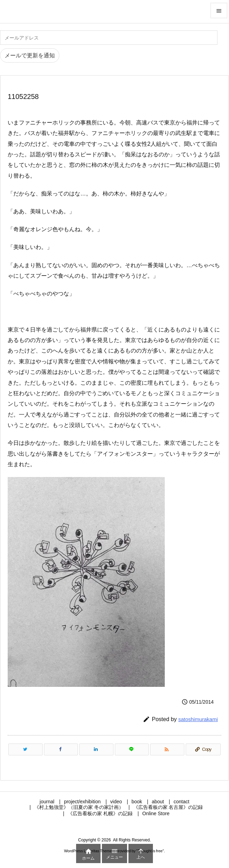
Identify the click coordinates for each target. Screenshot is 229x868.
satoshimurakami (198, 719)
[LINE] (132, 749)
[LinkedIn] (96, 749)
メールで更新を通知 (30, 55)
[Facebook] (61, 749)
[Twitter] (25, 749)
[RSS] (167, 749)
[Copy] (203, 749)
